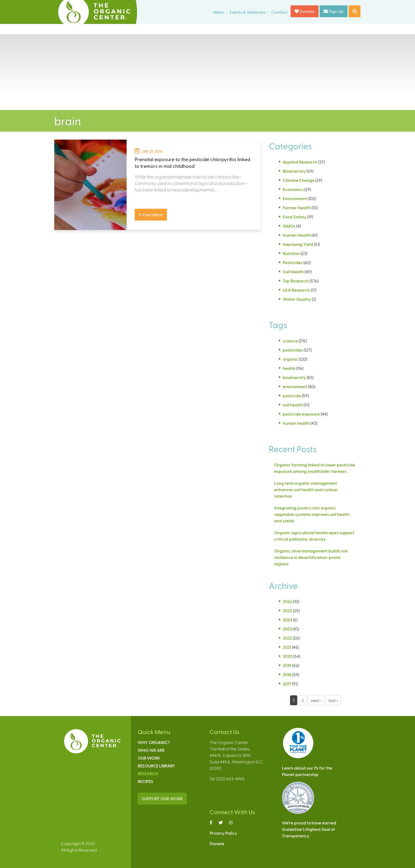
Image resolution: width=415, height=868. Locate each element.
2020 (288, 656)
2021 (287, 647)
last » (333, 700)
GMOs (289, 226)
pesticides (293, 350)
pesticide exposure (301, 414)
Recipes (145, 781)
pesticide (292, 396)
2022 (287, 638)
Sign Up (334, 11)
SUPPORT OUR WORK (162, 798)
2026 (287, 601)
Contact (280, 12)
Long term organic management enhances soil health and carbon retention (306, 489)
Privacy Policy (223, 833)
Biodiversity (294, 171)
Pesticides (293, 262)
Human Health (297, 235)
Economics (293, 189)
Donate (305, 11)
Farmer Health (297, 208)
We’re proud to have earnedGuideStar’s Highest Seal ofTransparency (309, 829)
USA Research (296, 290)
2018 (287, 674)
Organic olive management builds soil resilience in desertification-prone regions (311, 557)
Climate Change (299, 180)
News (219, 12)
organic (290, 359)
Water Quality (297, 299)
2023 (287, 629)
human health (296, 423)
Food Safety (295, 217)
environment (295, 386)
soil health (293, 405)
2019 (287, 665)
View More (151, 215)
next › (316, 700)
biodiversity (294, 377)
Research (148, 773)
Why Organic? (154, 742)
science (290, 341)
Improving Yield (298, 244)
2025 (287, 610)
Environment (295, 198)
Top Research (296, 281)
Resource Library (156, 766)
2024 (287, 620)
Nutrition (291, 253)
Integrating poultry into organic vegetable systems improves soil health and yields (312, 514)
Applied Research (300, 162)
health (289, 368)
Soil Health (293, 272)
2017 (287, 684)
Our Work (149, 758)
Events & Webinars (248, 12)
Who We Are (151, 750)
